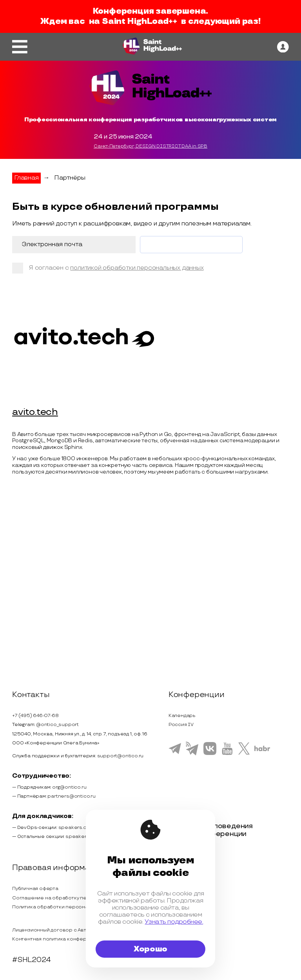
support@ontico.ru (121, 756)
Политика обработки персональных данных (66, 907)
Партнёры (70, 178)
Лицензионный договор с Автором (56, 930)
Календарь (182, 716)
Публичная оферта (35, 889)
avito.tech (35, 412)
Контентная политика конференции (57, 939)
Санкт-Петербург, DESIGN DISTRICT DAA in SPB (150, 146)
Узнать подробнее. (174, 922)
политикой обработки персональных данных (137, 268)
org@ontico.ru (69, 787)
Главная (26, 178)
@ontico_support (57, 725)
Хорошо (150, 949)
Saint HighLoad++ (140, 22)
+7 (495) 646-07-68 (35, 716)
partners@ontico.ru (71, 796)
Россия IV (181, 725)
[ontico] (283, 47)
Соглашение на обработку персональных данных (74, 898)
